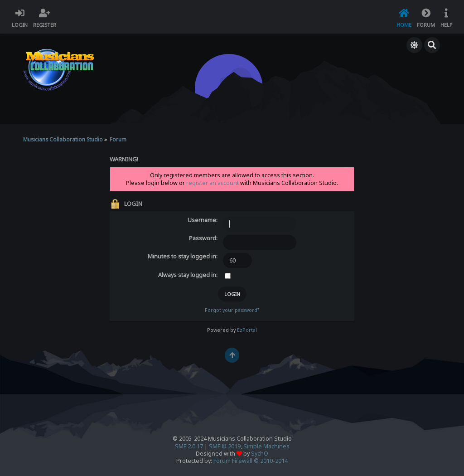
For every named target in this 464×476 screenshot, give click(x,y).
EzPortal (247, 330)
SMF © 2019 (225, 446)
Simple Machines (266, 446)
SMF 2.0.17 (189, 446)
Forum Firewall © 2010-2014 (251, 461)
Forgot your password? (232, 310)
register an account (213, 183)
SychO (260, 454)
